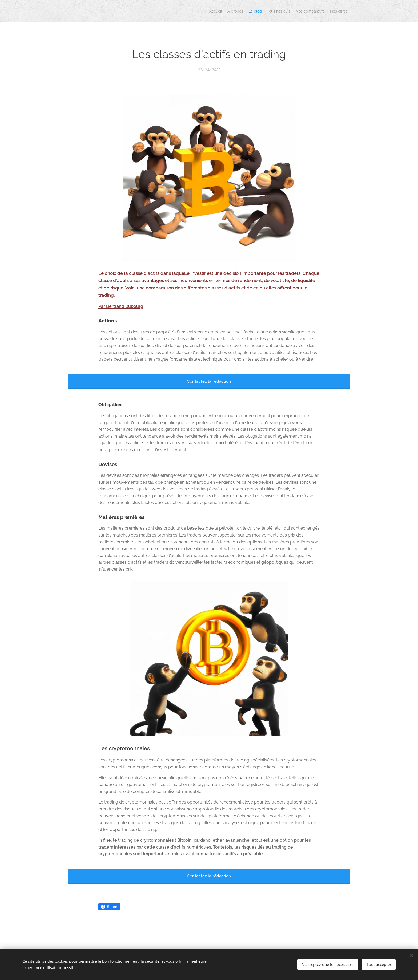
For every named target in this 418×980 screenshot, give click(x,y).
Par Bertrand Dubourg (121, 306)
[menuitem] (298, 11)
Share (109, 907)
